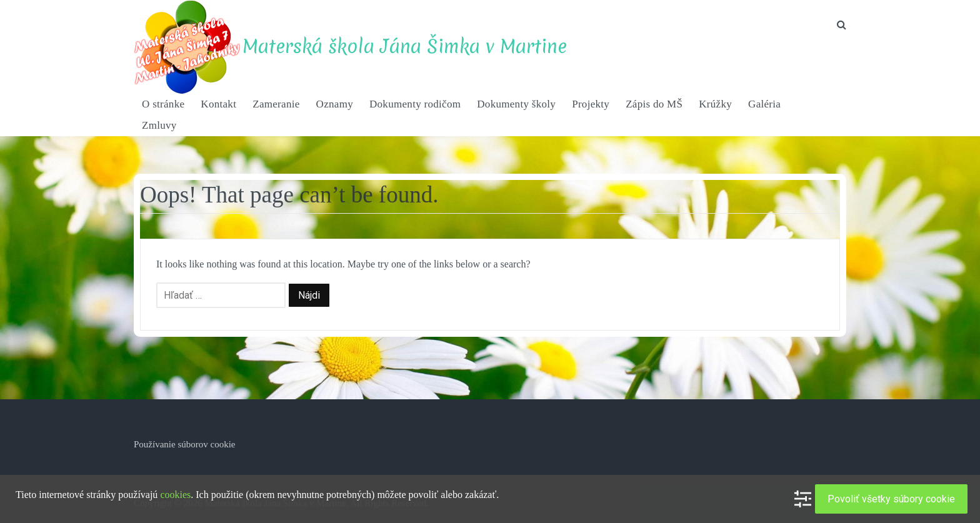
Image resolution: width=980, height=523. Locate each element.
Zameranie (276, 104)
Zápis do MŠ (654, 104)
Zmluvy (159, 125)
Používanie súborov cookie (184, 444)
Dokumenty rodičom (415, 104)
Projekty (591, 104)
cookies (175, 495)
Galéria (764, 104)
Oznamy (335, 104)
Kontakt (218, 104)
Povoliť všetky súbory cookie (891, 499)
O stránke (163, 104)
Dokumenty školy (516, 104)
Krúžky (715, 104)
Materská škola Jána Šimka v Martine (405, 47)
